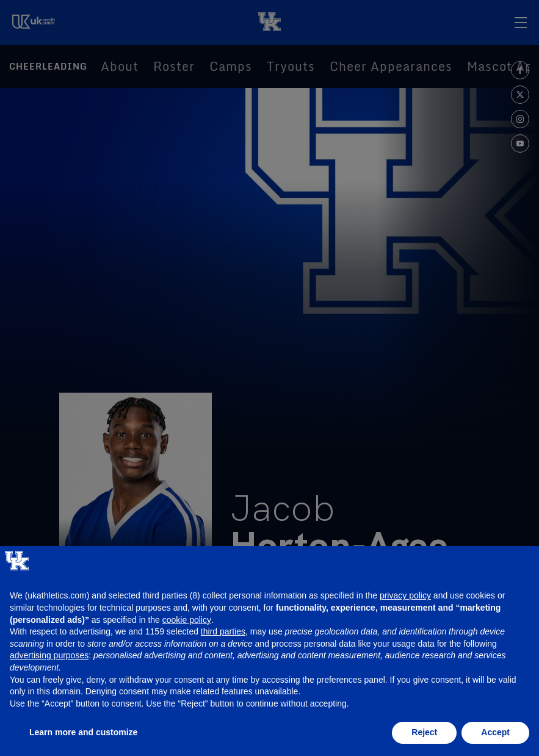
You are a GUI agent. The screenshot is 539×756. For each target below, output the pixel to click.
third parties (223, 631)
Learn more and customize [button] (83, 732)
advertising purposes (49, 655)
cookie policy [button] (187, 620)
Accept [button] (495, 732)
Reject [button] (424, 732)
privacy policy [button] (405, 595)
